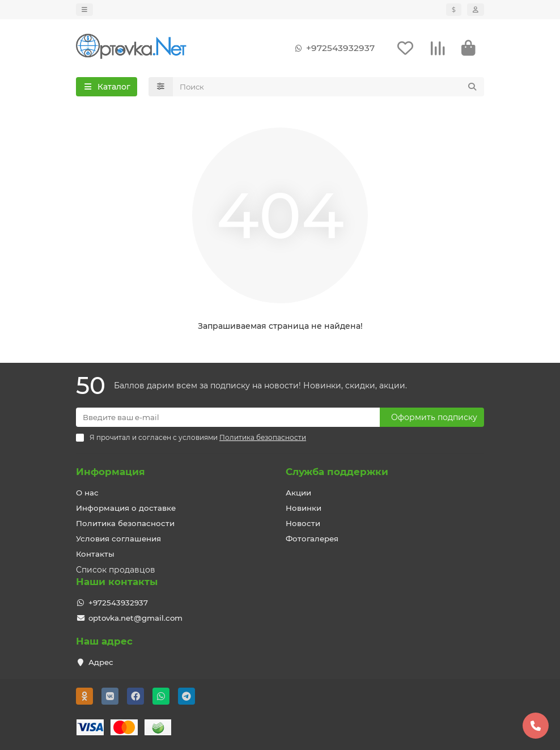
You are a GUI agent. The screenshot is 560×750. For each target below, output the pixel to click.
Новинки (304, 508)
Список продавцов (116, 570)
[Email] (228, 417)
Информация (111, 472)
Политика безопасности (125, 523)
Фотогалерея (312, 539)
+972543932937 (332, 48)
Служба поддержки (337, 472)
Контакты (95, 554)
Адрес (101, 662)
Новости (303, 523)
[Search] (329, 87)
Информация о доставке (126, 508)
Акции (298, 493)
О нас (87, 493)
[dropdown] (84, 10)
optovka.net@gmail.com (135, 618)
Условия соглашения (118, 539)
